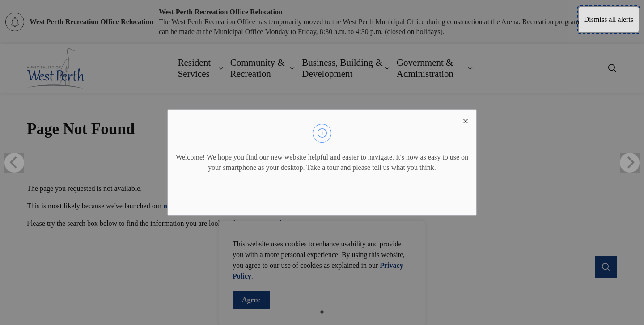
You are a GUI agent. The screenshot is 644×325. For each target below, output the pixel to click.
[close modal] (466, 120)
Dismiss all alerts (609, 19)
